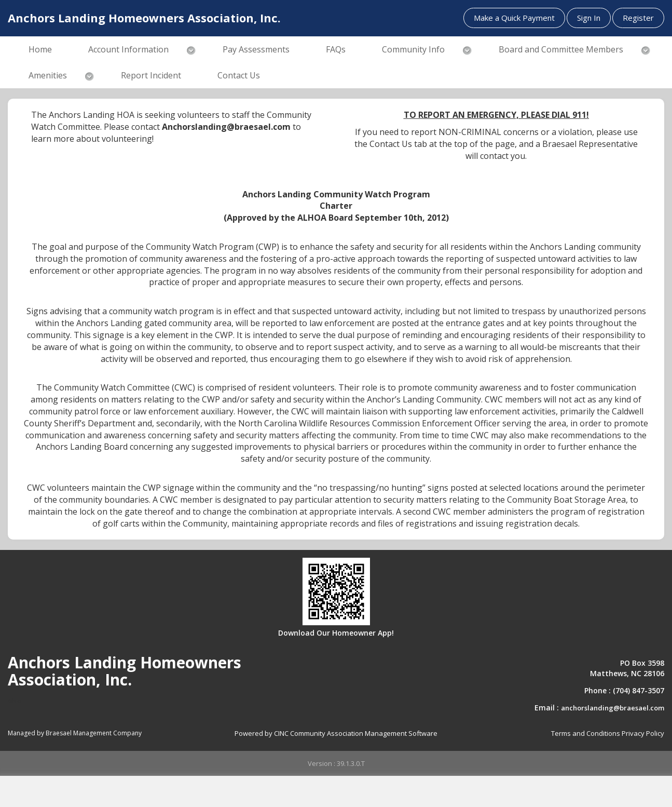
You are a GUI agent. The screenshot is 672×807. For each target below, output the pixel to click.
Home (40, 49)
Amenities (48, 75)
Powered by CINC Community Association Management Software (336, 733)
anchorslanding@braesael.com (613, 708)
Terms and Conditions (586, 733)
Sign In (589, 18)
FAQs (336, 49)
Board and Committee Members (561, 49)
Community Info (413, 49)
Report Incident (151, 75)
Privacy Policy (643, 733)
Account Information (128, 49)
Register (638, 18)
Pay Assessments (256, 49)
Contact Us (239, 75)
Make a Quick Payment (514, 18)
